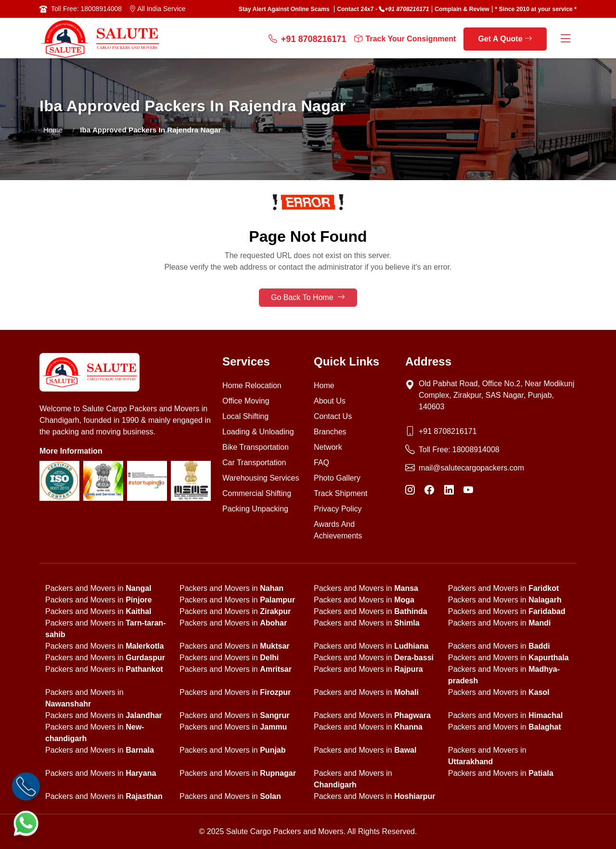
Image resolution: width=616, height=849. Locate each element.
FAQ (321, 463)
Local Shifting (245, 416)
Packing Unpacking (255, 509)
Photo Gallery (337, 478)
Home (53, 130)
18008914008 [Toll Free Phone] (476, 450)
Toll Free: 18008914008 (86, 9)
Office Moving (246, 401)
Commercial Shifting (257, 493)
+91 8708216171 (407, 9)
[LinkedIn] (449, 490)
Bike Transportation (256, 447)
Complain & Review (462, 9)
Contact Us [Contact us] (333, 416)
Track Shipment (340, 493)
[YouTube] (468, 490)
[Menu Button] (565, 39)
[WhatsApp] (26, 823)
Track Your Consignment (405, 39)
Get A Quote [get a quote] (505, 39)
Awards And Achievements (338, 530)
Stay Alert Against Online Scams (284, 9)
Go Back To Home (308, 297)
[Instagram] (410, 490)
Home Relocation (252, 385)
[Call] (26, 787)
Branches (330, 432)
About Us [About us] (330, 401)
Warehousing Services (261, 478)
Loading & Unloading (258, 432)
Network (328, 447)
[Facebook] (429, 490)
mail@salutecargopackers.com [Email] (471, 468)
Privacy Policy (338, 509)
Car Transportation (254, 463)
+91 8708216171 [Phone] (448, 431)
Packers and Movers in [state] (98, 588)
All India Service (157, 9)
